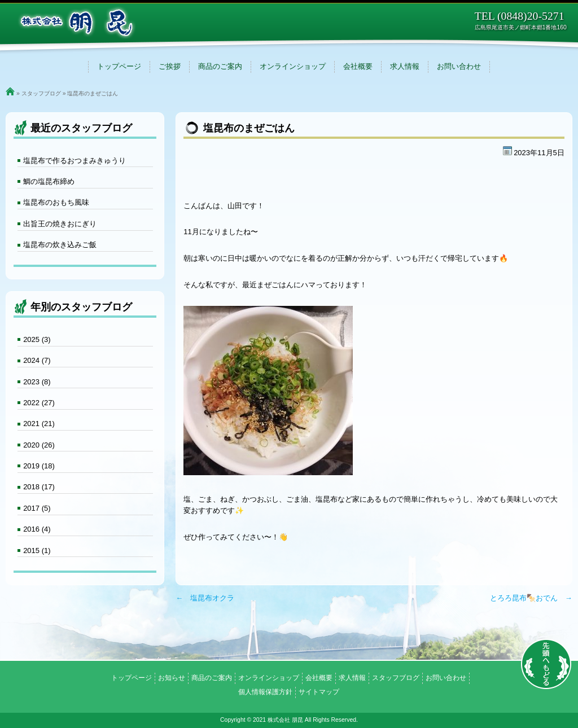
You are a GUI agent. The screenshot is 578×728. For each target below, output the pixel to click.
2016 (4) (37, 529)
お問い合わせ (459, 66)
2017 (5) (37, 508)
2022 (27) (39, 403)
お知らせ (172, 678)
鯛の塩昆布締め (49, 181)
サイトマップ (319, 692)
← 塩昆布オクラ (205, 598)
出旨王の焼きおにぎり (60, 224)
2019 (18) (39, 466)
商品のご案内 (220, 66)
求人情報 (405, 66)
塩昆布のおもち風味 (56, 202)
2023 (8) (37, 382)
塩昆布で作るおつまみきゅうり (75, 161)
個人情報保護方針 (265, 692)
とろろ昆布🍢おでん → (531, 598)
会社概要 (358, 66)
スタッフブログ (41, 93)
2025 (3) (37, 339)
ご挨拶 (170, 66)
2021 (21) (39, 424)
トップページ (119, 66)
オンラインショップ (293, 66)
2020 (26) (39, 445)
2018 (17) (39, 487)
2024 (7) (37, 360)
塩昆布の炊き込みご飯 (60, 245)
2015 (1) (37, 551)
